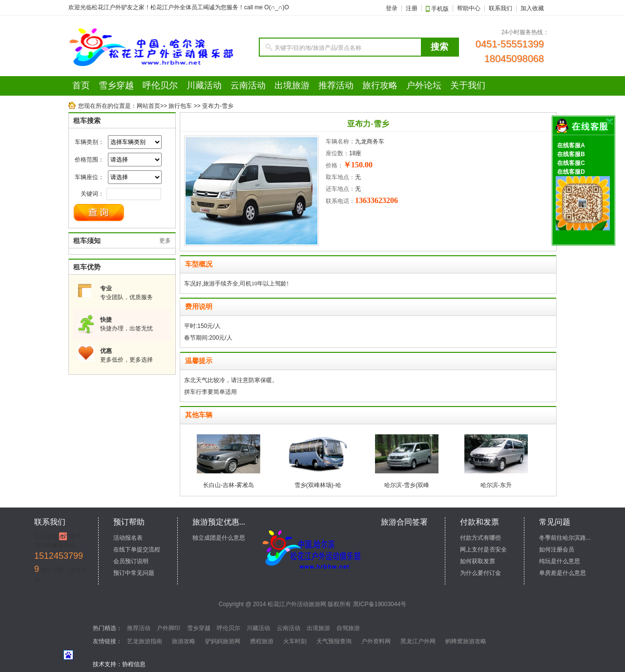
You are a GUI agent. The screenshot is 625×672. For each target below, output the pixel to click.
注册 (412, 8)
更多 (165, 241)
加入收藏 (532, 8)
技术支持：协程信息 (119, 664)
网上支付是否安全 (483, 550)
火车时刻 (295, 641)
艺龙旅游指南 (145, 641)
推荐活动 (139, 628)
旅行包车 (180, 106)
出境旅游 (318, 628)
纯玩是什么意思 (560, 561)
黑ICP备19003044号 (380, 604)
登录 (392, 8)
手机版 (439, 9)
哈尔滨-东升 (496, 485)
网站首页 (148, 106)
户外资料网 (376, 641)
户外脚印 (168, 628)
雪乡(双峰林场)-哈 (318, 485)
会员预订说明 (131, 561)
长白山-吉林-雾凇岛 (229, 485)
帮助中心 (469, 8)
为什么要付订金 (480, 573)
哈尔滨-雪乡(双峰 (407, 485)
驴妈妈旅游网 (223, 641)
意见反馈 (46, 536)
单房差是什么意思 (562, 573)
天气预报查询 (334, 641)
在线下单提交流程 (137, 550)
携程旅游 (262, 641)
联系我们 (500, 8)
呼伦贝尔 (229, 628)
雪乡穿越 (199, 628)
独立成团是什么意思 (219, 538)
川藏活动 (258, 628)
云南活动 (289, 628)
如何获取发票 (478, 561)
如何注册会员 (557, 550)
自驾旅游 (348, 628)
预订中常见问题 (134, 573)
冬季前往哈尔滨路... (565, 538)
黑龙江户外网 (418, 641)
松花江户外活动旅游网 (297, 604)
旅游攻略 (184, 641)
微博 (75, 536)
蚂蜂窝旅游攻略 (466, 641)
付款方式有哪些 (480, 538)
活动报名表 (128, 538)
